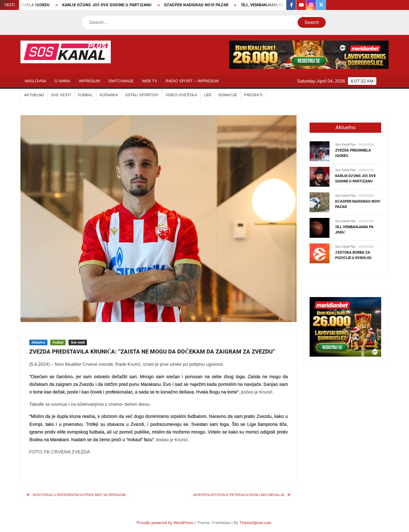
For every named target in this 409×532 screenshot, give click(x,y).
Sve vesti (78, 342)
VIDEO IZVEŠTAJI (181, 95)
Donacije (228, 95)
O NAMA (62, 81)
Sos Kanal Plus (346, 144)
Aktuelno (38, 342)
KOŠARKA (109, 95)
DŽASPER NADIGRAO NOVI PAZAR (199, 5)
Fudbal (58, 342)
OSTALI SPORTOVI (142, 95)
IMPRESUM (89, 81)
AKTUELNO (34, 95)
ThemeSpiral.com (255, 523)
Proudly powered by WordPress (165, 523)
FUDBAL (85, 95)
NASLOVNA (35, 81)
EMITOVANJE (121, 81)
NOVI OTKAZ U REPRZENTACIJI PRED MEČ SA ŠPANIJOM (79, 495)
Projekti (253, 95)
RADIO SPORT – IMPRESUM (192, 81)
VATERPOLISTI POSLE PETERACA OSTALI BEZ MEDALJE (239, 495)
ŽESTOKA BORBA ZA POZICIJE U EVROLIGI (353, 255)
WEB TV (150, 81)
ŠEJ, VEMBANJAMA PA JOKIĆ (272, 5)
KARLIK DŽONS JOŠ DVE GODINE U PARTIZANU (110, 5)
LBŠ (208, 95)
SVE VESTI (61, 95)
